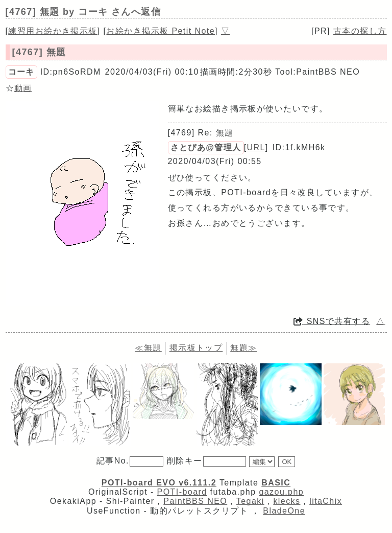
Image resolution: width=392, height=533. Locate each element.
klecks (287, 501)
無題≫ (243, 348)
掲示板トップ (196, 348)
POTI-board (182, 492)
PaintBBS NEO (195, 501)
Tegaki (250, 501)
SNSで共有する (332, 321)
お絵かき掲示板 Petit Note (161, 31)
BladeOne (284, 511)
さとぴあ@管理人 (206, 147)
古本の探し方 (360, 31)
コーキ (21, 72)
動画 (23, 88)
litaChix (326, 501)
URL (256, 147)
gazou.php (281, 492)
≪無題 (148, 348)
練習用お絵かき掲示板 (53, 31)
